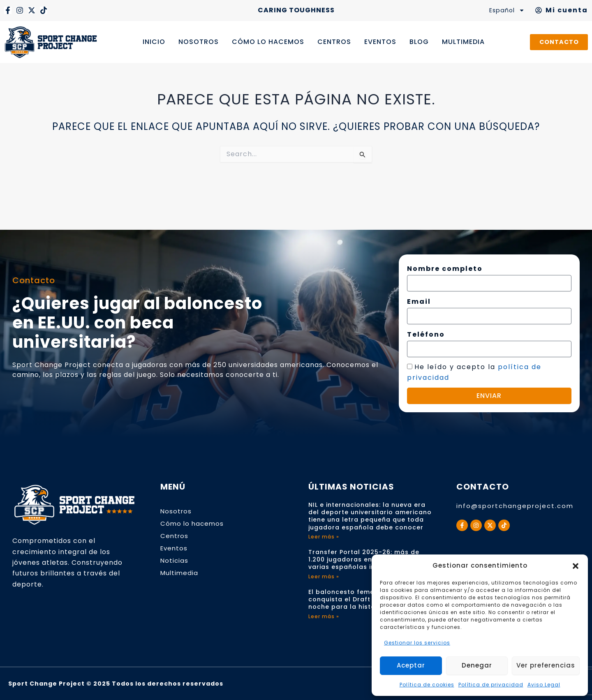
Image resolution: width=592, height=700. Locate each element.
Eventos (175, 548)
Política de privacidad (491, 685)
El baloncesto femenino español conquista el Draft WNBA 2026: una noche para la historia (368, 599)
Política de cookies (427, 685)
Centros (175, 536)
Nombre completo (445, 269)
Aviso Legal (544, 685)
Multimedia (180, 573)
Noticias (175, 560)
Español (505, 10)
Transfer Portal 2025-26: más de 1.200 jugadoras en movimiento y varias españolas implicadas (364, 559)
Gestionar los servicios (417, 643)
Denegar (477, 665)
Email (419, 301)
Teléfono (426, 334)
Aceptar (411, 665)
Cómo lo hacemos (193, 523)
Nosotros (177, 511)
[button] (576, 566)
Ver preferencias (546, 665)
